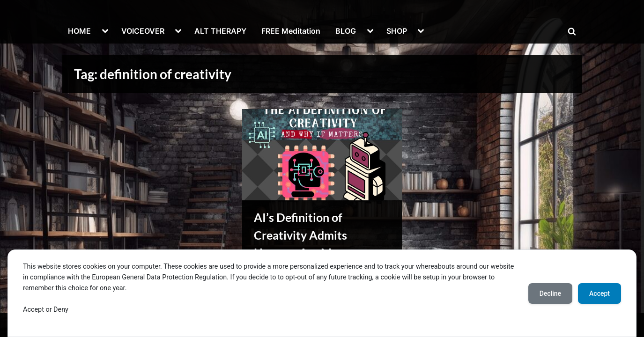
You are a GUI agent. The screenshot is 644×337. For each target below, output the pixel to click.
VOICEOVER (143, 31)
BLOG (346, 31)
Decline (550, 293)
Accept (600, 293)
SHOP (397, 31)
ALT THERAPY (220, 31)
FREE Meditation (291, 31)
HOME (79, 31)
